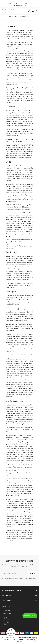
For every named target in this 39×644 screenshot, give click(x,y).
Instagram (6, 614)
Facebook (6, 610)
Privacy (21, 629)
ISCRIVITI (32, 573)
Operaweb (20, 642)
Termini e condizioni (29, 629)
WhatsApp (30, 616)
